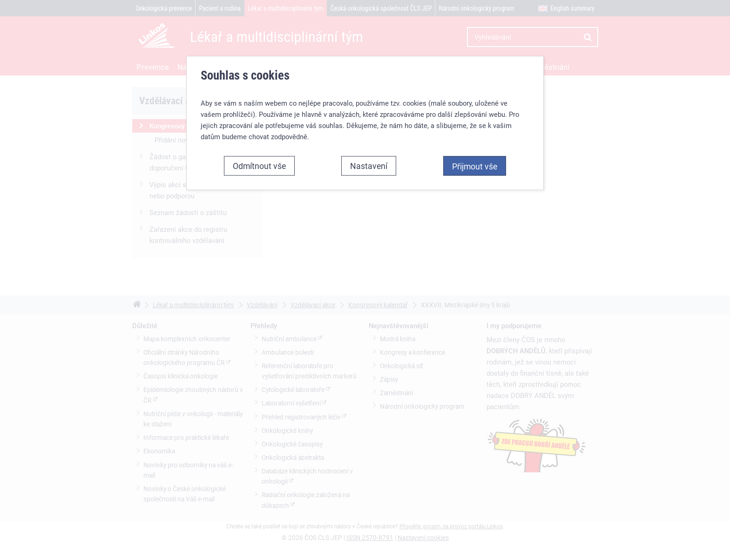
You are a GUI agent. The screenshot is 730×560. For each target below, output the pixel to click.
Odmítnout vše (259, 166)
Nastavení (369, 166)
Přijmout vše (475, 166)
